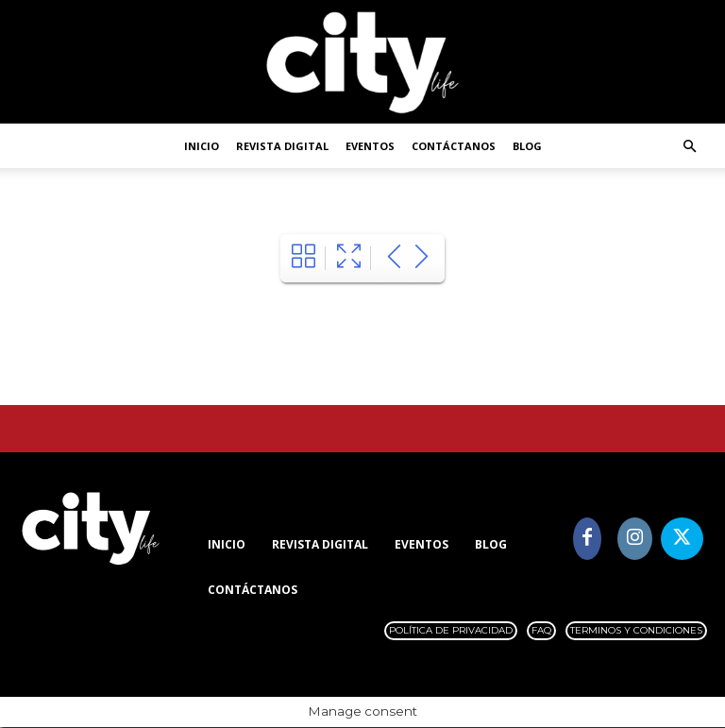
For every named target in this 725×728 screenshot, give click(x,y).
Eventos (370, 146)
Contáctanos (454, 146)
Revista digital (282, 146)
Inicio (202, 146)
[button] (689, 147)
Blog (527, 146)
